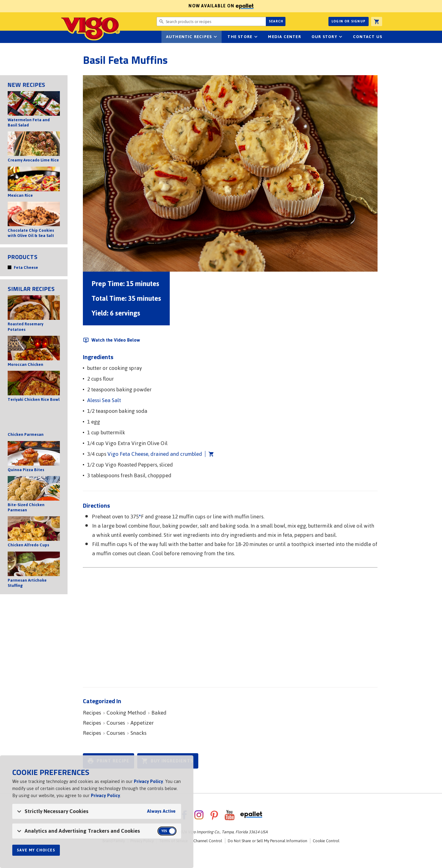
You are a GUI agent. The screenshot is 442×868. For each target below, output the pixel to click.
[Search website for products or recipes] (211, 21)
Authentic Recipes (189, 37)
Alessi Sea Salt (104, 400)
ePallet (251, 815)
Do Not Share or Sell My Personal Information (268, 841)
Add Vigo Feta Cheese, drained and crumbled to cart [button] (210, 454)
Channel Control (208, 841)
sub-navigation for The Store (256, 37)
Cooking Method (126, 713)
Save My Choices (36, 850)
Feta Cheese (26, 267)
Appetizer (142, 723)
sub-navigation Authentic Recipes (215, 37)
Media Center (284, 37)
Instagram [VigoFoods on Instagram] (199, 815)
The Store (240, 37)
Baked (159, 713)
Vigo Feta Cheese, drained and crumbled (155, 454)
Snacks (138, 733)
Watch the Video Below (116, 340)
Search (276, 21)
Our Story (324, 37)
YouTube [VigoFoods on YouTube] (230, 815)
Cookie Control (326, 841)
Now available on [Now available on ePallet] (127, 6)
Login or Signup (349, 21)
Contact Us (368, 37)
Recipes (92, 713)
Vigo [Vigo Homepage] (90, 28)
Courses (116, 723)
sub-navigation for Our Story (341, 37)
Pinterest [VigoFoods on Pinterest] (214, 815)
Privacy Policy (148, 781)
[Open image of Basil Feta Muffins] (230, 173)
